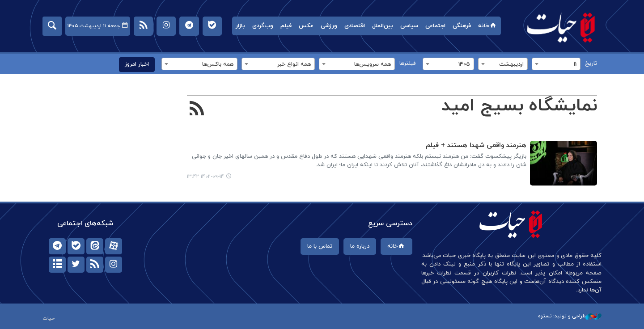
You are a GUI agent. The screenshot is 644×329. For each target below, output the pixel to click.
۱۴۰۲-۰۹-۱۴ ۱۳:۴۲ (205, 177)
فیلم (286, 26)
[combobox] (556, 64)
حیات (561, 27)
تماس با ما (320, 246)
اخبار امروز (137, 64)
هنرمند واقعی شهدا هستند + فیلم (476, 146)
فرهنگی (462, 26)
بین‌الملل (383, 26)
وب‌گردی (263, 26)
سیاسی (409, 26)
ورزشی (329, 26)
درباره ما (360, 246)
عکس (306, 26)
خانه (488, 26)
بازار (240, 26)
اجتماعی (435, 26)
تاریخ (591, 63)
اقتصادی (355, 26)
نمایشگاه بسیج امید (519, 106)
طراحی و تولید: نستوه (570, 316)
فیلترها (408, 63)
